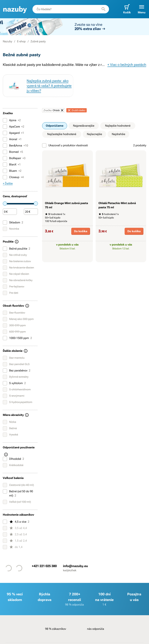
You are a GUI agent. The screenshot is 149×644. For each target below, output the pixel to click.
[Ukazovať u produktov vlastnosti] (44, 145)
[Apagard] (5, 133)
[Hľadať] (104, 9)
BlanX (12, 165)
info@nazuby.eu (75, 566)
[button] (142, 9)
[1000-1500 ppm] (5, 338)
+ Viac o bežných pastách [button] (127, 65)
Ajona (12, 120)
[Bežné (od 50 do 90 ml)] (5, 491)
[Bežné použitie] (5, 249)
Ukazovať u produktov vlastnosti (65, 145)
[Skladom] (5, 223)
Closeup (13, 177)
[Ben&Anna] (5, 146)
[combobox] (71, 9)
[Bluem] (5, 171)
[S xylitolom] (5, 383)
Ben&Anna (15, 146)
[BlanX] (5, 165)
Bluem (12, 171)
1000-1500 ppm (17, 338)
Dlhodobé (13, 459)
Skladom (13, 223)
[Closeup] (5, 177)
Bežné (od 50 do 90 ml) (18, 493)
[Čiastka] (10, 212)
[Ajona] (5, 120)
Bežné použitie (16, 249)
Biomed (13, 152)
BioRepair (14, 158)
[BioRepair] (5, 158)
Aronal (12, 139)
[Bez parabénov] (5, 371)
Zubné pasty (38, 41)
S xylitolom (14, 383)
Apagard (13, 133)
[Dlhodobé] (5, 459)
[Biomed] (5, 152)
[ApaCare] (5, 127)
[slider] (5, 204)
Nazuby (7, 41)
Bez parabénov (17, 371)
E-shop (21, 41)
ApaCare (14, 127)
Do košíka (81, 231)
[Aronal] (5, 139)
